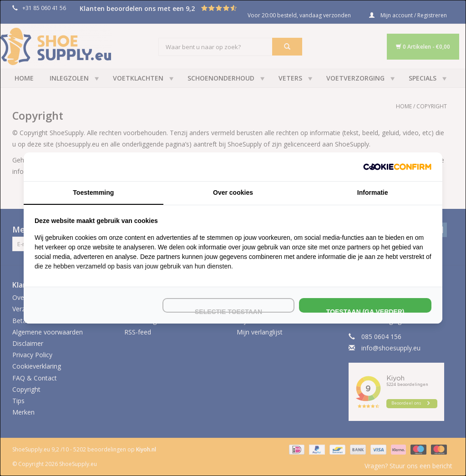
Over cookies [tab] (233, 192)
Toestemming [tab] (93, 192)
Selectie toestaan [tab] (228, 310)
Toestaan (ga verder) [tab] (365, 310)
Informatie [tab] (373, 192)
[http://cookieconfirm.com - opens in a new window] (397, 167)
